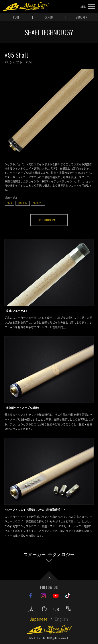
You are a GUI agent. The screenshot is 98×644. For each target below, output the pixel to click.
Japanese (39, 619)
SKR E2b (38, 203)
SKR (10, 203)
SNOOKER (82, 17)
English (61, 619)
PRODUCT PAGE (49, 220)
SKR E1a (23, 203)
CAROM (49, 17)
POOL (16, 17)
